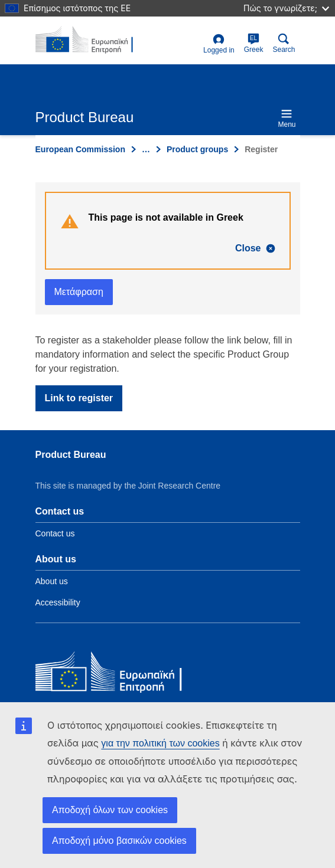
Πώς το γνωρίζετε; (286, 8)
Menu (287, 118)
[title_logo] (93, 40)
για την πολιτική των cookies (160, 743)
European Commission (80, 149)
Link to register (79, 398)
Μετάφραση (79, 292)
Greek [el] (254, 43)
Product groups (197, 149)
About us (52, 581)
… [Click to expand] (146, 149)
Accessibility (58, 602)
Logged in (219, 44)
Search (284, 43)
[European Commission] (121, 674)
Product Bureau (71, 455)
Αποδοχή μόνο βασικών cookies (119, 841)
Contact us (55, 533)
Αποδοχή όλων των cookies (110, 810)
